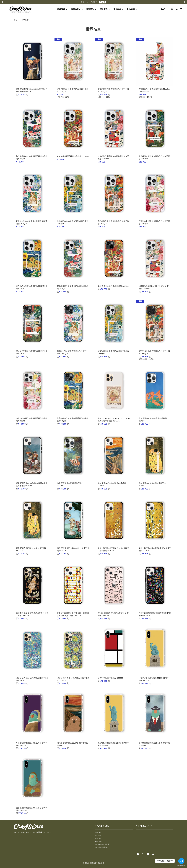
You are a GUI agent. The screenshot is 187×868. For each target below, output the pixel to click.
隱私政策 (93, 863)
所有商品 (105, 9)
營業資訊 (98, 832)
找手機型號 (77, 9)
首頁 (15, 20)
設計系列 (91, 9)
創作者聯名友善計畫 (102, 844)
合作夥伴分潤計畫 (101, 847)
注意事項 (118, 9)
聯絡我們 (98, 841)
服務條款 (86, 863)
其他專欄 (132, 9)
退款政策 (101, 863)
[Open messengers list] (181, 861)
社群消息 (98, 838)
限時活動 (62, 9)
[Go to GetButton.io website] (181, 866)
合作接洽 (98, 835)
